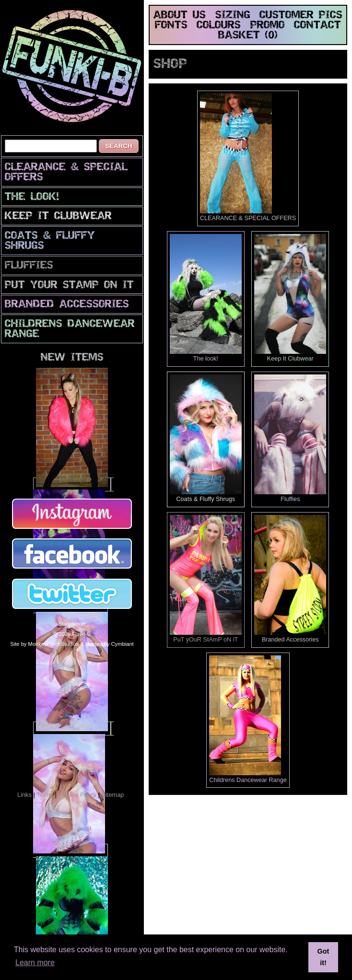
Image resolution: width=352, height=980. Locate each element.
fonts (171, 26)
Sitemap (112, 795)
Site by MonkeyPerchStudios (44, 644)
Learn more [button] (35, 962)
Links (24, 795)
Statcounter (72, 624)
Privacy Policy (77, 795)
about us (180, 16)
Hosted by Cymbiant (110, 644)
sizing (233, 16)
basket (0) (248, 36)
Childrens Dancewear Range (70, 329)
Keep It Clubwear (58, 216)
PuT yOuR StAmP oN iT (69, 286)
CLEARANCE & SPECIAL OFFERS (66, 173)
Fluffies (29, 266)
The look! (32, 197)
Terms (45, 795)
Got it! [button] (323, 957)
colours (219, 26)
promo (268, 26)
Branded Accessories (67, 305)
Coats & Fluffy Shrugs (50, 241)
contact (317, 26)
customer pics (301, 16)
